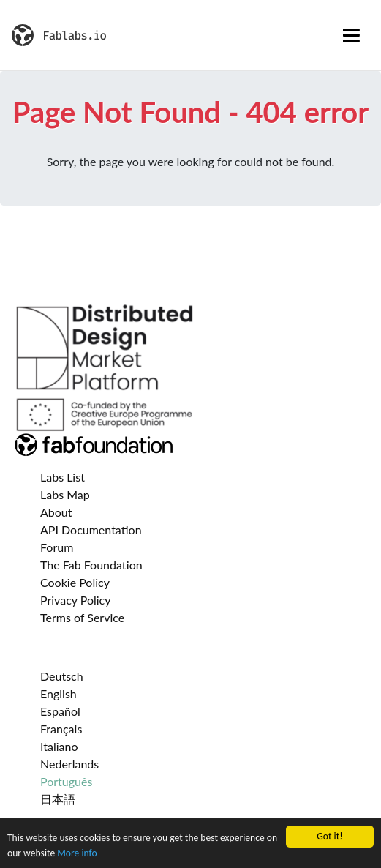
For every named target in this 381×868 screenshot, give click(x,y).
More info (77, 853)
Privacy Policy (76, 600)
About (56, 512)
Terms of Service (82, 617)
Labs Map (65, 494)
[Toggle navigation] (351, 35)
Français (61, 729)
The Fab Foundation (91, 565)
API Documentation (91, 530)
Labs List (63, 477)
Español (60, 711)
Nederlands (69, 764)
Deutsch (62, 676)
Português (66, 781)
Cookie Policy (75, 582)
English (59, 693)
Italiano (59, 746)
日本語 (58, 799)
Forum (57, 547)
